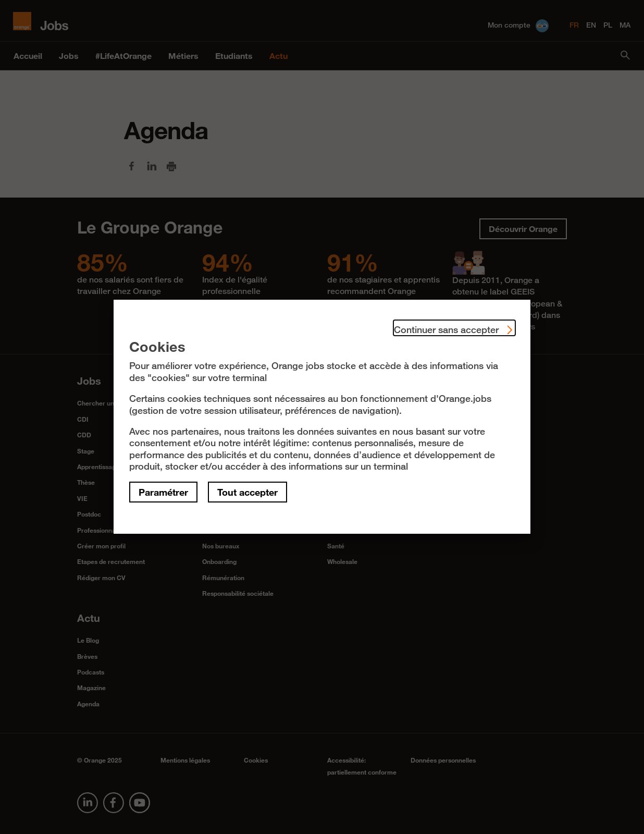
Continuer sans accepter (454, 328)
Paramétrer (163, 492)
